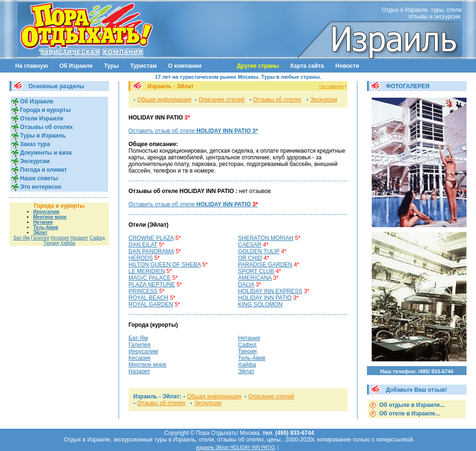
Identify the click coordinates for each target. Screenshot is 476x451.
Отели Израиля (41, 119)
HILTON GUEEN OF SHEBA (165, 265)
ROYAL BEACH (148, 298)
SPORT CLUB (256, 271)
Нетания (43, 222)
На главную (32, 66)
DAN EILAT (143, 245)
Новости (347, 66)
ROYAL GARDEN (151, 304)
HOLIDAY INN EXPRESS (270, 291)
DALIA (246, 285)
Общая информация (164, 100)
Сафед (97, 238)
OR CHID (250, 258)
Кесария (60, 238)
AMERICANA (255, 278)
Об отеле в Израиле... (409, 414)
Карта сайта (307, 66)
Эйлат (40, 233)
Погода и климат (43, 170)
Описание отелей (222, 100)
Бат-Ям (22, 238)
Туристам (143, 66)
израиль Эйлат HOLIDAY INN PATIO (235, 447)
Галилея (40, 238)
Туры (111, 66)
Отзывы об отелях (46, 127)
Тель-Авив (46, 227)
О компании (185, 66)
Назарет (79, 238)
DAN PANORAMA (151, 251)
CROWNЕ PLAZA (151, 238)
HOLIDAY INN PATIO (265, 298)
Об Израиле (76, 66)
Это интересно (40, 187)
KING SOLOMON (260, 304)
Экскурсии (34, 161)
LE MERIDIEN (147, 271)
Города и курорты (45, 110)
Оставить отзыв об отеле (193, 131)
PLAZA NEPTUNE (152, 285)
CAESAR (250, 245)
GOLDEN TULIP (259, 251)
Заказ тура (34, 144)
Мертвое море (50, 217)
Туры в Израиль (42, 136)
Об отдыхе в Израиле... (411, 405)
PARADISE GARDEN (265, 265)
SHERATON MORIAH (266, 238)
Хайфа (68, 243)
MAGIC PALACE (150, 278)
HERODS (141, 258)
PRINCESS (143, 291)
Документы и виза (45, 153)
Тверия (51, 243)
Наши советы (38, 178)
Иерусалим (46, 212)
